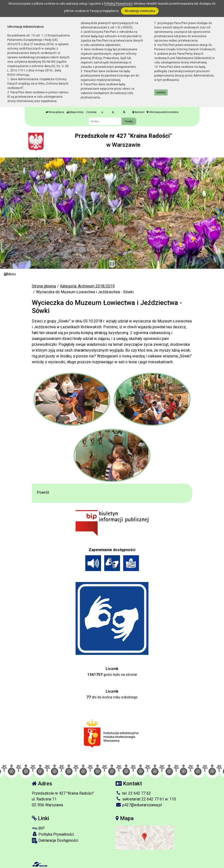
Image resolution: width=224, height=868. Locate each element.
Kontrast (138, 112)
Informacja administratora (163, 112)
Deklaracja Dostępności (55, 841)
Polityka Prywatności (53, 834)
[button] (6, 213)
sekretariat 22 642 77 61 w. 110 (146, 799)
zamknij (161, 92)
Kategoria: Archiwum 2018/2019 (87, 286)
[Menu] (112, 274)
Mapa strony (75, 112)
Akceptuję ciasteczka (140, 11)
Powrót (43, 492)
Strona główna (55, 112)
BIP (38, 828)
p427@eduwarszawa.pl (139, 805)
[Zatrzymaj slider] (112, 264)
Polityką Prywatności (118, 4)
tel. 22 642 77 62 (133, 793)
